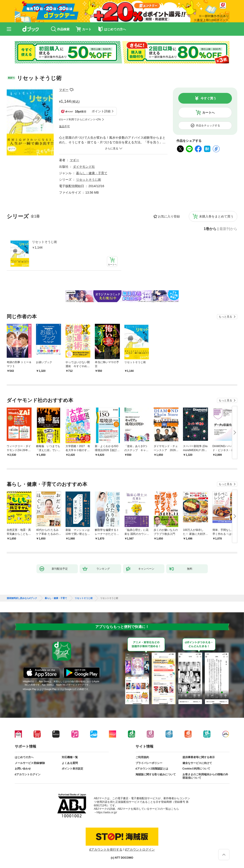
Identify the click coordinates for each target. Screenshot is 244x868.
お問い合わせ (23, 769)
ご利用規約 (142, 757)
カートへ (208, 113)
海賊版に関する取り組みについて (156, 774)
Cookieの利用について (196, 769)
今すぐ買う (208, 98)
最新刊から (228, 229)
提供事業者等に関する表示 (199, 757)
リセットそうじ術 (45, 242)
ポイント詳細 (101, 111)
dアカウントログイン (28, 774)
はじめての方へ (24, 757)
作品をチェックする (208, 125)
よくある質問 (70, 763)
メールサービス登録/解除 (30, 763)
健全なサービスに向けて (197, 763)
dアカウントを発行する (106, 849)
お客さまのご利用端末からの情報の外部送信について (205, 776)
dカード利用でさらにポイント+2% (80, 119)
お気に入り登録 (169, 216)
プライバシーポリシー (149, 763)
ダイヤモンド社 (84, 167)
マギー (64, 90)
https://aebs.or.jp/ (107, 812)
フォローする (72, 90)
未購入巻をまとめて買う (216, 216)
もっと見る (225, 317)
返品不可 (64, 126)
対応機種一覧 (70, 757)
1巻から (210, 229)
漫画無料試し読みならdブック (22, 598)
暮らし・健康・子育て (92, 173)
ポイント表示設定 (72, 769)
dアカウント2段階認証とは (152, 769)
